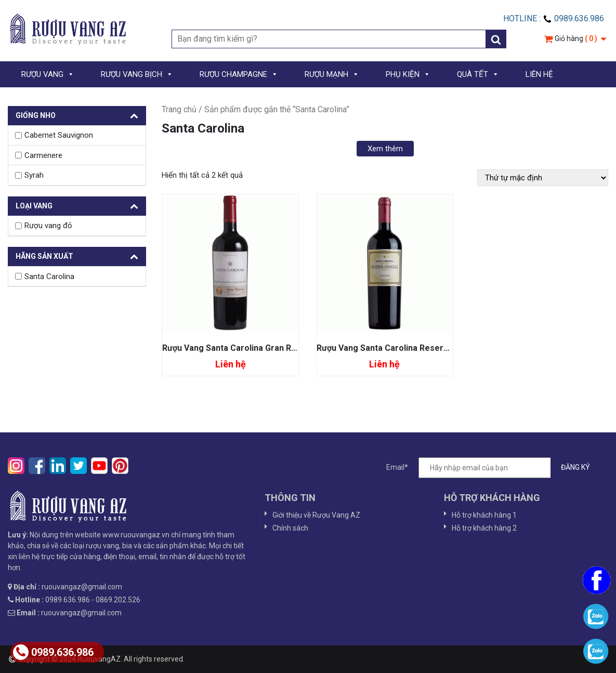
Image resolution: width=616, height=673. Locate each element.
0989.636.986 (53, 652)
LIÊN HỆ (539, 74)
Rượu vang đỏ (48, 226)
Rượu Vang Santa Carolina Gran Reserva (241, 348)
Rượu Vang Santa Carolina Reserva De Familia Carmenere (430, 348)
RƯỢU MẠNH (332, 74)
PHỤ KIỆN (408, 74)
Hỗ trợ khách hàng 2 (484, 528)
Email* (493, 468)
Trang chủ (179, 109)
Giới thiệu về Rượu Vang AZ (316, 515)
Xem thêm (385, 149)
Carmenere (43, 155)
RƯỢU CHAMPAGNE (239, 74)
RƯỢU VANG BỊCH (137, 74)
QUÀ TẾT (478, 74)
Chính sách (290, 528)
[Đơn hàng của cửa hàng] (543, 178)
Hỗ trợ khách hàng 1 (484, 515)
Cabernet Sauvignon (59, 135)
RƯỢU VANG (48, 74)
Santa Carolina (49, 276)
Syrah (34, 175)
